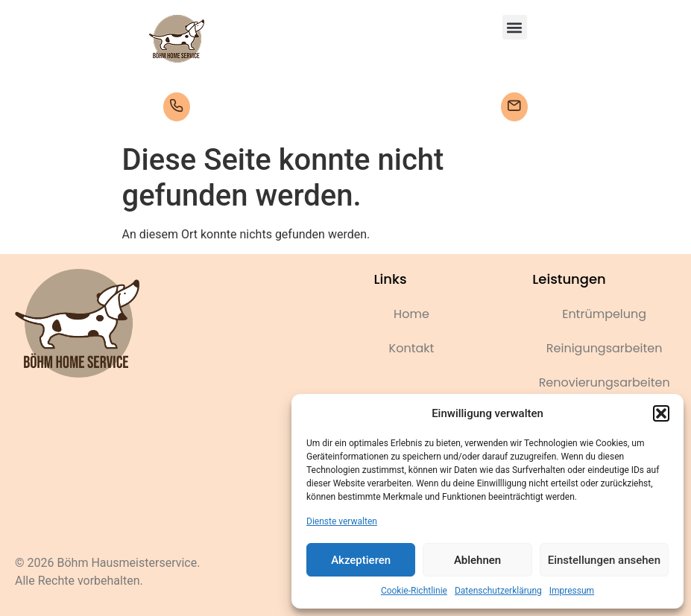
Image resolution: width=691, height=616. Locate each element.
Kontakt (412, 348)
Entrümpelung (604, 314)
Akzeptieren (361, 560)
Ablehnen (477, 560)
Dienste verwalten (342, 521)
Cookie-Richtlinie (414, 591)
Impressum (572, 591)
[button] (661, 413)
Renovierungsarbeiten (605, 382)
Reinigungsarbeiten (605, 348)
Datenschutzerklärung (498, 591)
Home (411, 314)
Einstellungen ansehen (604, 560)
